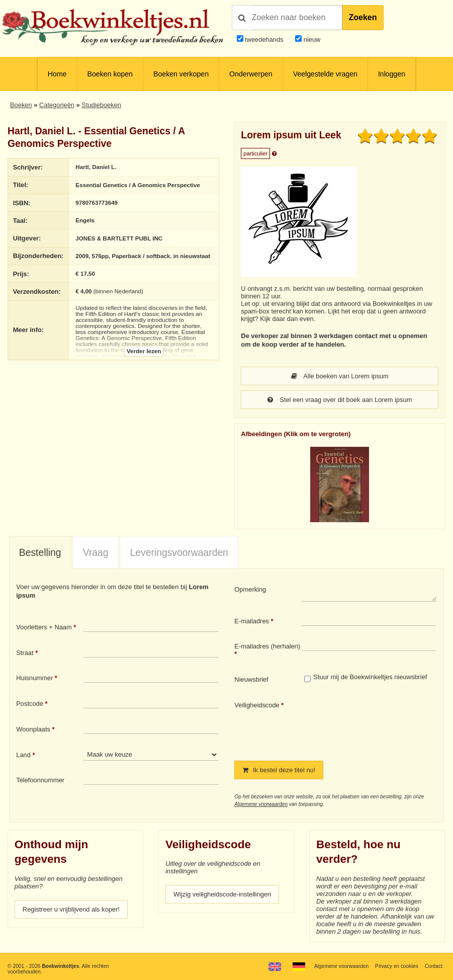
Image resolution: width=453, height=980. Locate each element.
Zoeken (363, 17)
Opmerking (250, 589)
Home (57, 74)
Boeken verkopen (181, 74)
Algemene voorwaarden (261, 804)
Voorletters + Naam (44, 627)
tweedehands (264, 39)
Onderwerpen (251, 74)
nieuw (311, 39)
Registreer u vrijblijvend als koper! (71, 909)
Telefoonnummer (40, 780)
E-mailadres (252, 621)
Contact (434, 966)
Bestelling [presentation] (40, 553)
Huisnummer (34, 678)
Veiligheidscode (257, 705)
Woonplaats (33, 729)
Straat (25, 653)
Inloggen (392, 74)
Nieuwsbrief (251, 679)
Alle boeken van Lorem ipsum (340, 376)
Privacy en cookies (397, 966)
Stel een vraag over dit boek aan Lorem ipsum (340, 400)
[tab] (40, 553)
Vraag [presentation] (96, 553)
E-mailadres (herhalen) (267, 646)
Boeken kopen (110, 74)
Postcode (30, 704)
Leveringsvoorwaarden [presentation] (179, 553)
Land (23, 755)
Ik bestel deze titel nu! (279, 770)
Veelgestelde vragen (325, 74)
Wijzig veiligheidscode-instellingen (222, 894)
